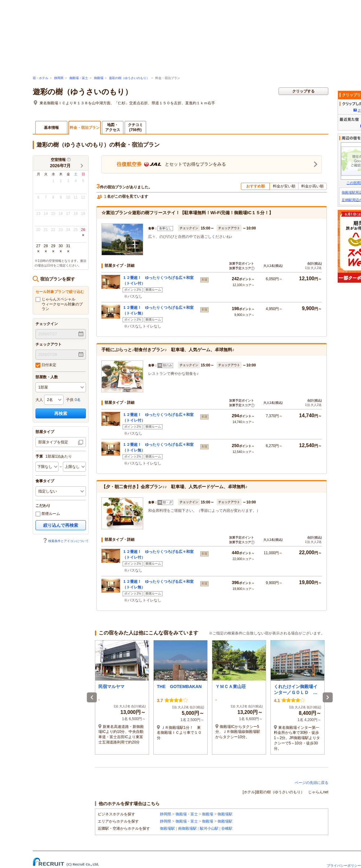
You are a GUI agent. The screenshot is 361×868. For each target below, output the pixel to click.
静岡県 (59, 78)
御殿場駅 (225, 814)
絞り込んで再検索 (61, 525)
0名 (78, 400)
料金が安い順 (284, 186)
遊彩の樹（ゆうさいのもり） (129, 78)
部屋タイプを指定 (53, 442)
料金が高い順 (312, 186)
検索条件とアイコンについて (66, 541)
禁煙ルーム (48, 514)
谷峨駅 (227, 828)
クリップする (303, 91)
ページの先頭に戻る (312, 783)
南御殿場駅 (187, 828)
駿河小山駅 (209, 828)
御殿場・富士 (79, 78)
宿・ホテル (40, 78)
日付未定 (46, 365)
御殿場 (99, 78)
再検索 (61, 413)
